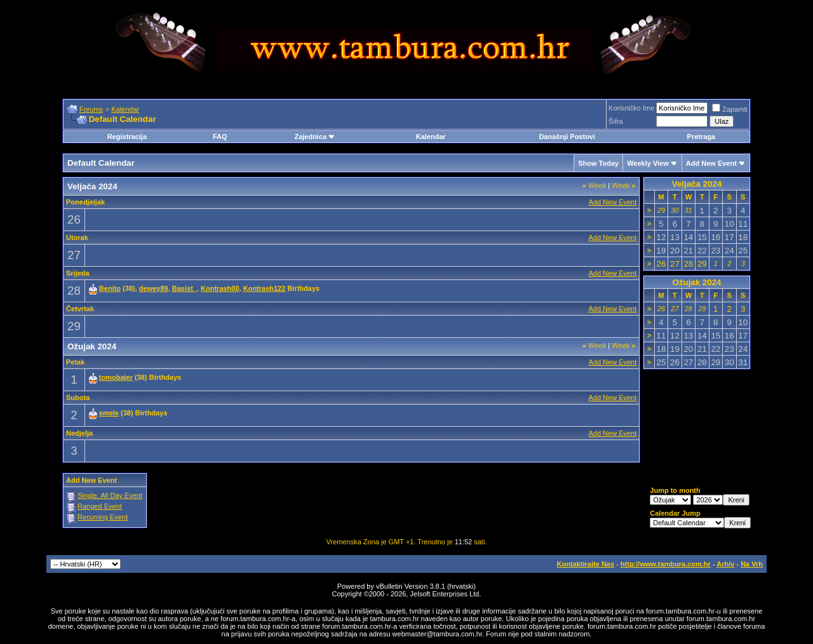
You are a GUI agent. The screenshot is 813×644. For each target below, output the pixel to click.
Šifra (616, 121)
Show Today (598, 163)
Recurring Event (103, 517)
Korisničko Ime (631, 108)
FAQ (220, 137)
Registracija (127, 137)
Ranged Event (100, 506)
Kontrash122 (265, 288)
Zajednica (315, 137)
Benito (110, 288)
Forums (91, 109)
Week (594, 185)
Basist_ (185, 288)
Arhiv (725, 564)
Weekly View (648, 163)
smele (109, 413)
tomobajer (116, 377)
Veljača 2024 (697, 184)
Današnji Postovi (567, 137)
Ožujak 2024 (696, 282)
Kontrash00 (220, 288)
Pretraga (702, 137)
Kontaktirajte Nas (586, 564)
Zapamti (730, 109)
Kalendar (125, 109)
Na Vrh (752, 564)
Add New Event (711, 163)
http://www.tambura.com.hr (666, 564)
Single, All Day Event (110, 495)
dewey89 (154, 288)
